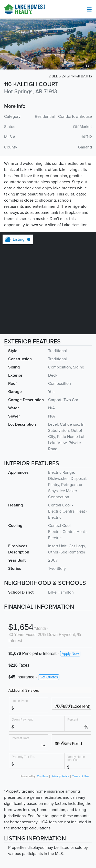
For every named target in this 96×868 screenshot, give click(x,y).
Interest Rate (21, 738)
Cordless (43, 776)
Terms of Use (81, 776)
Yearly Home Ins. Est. (76, 758)
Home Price (20, 701)
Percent (73, 719)
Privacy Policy (60, 776)
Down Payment (22, 719)
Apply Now (70, 654)
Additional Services (24, 690)
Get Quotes (49, 677)
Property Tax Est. (23, 757)
